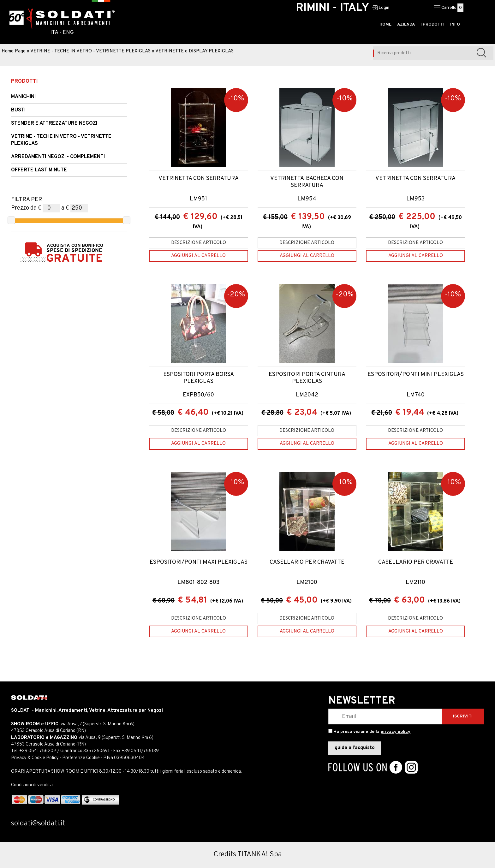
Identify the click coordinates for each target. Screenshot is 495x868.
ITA (54, 33)
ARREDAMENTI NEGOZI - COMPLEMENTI (58, 157)
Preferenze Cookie (81, 758)
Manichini (23, 97)
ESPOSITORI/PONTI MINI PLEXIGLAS (416, 375)
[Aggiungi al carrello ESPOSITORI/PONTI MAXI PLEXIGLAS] (199, 631)
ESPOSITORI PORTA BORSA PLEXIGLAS (199, 378)
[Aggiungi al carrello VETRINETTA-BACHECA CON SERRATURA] (307, 256)
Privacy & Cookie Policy (35, 758)
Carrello (449, 8)
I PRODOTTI (432, 25)
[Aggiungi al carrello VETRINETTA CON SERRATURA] (199, 256)
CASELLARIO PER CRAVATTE (307, 562)
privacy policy (396, 732)
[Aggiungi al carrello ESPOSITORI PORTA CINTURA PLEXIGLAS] (307, 444)
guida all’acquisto (355, 748)
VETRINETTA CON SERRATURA (199, 179)
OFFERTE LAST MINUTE (39, 170)
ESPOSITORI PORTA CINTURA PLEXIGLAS (307, 378)
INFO (455, 25)
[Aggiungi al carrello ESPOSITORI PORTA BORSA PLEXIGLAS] (199, 444)
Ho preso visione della (372, 732)
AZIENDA (406, 25)
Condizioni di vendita (32, 785)
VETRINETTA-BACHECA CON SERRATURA (307, 182)
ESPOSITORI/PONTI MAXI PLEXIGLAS (199, 562)
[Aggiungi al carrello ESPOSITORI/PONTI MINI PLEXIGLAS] (415, 444)
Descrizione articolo (199, 243)
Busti (18, 110)
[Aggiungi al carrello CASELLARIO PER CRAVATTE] (307, 631)
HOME (385, 25)
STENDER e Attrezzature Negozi (54, 123)
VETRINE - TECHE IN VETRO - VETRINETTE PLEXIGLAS (90, 51)
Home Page (14, 51)
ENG (68, 33)
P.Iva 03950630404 (124, 758)
